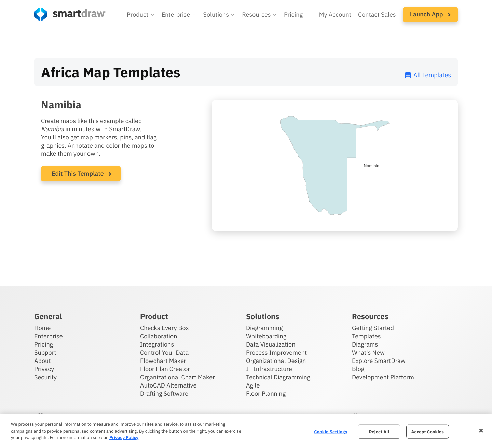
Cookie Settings (331, 431)
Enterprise (49, 336)
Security (45, 377)
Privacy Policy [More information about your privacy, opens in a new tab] (124, 438)
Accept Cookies (428, 431)
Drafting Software (164, 393)
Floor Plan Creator (165, 369)
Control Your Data (164, 352)
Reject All (379, 431)
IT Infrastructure (269, 369)
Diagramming (264, 328)
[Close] (481, 430)
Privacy (44, 369)
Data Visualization (271, 344)
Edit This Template (78, 173)
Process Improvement (276, 352)
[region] (246, 431)
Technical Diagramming (278, 377)
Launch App (430, 14)
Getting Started (373, 328)
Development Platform (383, 377)
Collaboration (159, 336)
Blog (358, 369)
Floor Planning (266, 393)
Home (42, 328)
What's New (368, 352)
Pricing (44, 344)
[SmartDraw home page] (70, 14)
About (43, 361)
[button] (141, 15)
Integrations (157, 344)
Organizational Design (276, 361)
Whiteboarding (266, 336)
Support (45, 352)
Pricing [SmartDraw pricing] (293, 15)
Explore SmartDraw (379, 361)
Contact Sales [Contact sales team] (377, 15)
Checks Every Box (165, 328)
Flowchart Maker (163, 361)
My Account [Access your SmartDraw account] (335, 15)
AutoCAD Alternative (168, 385)
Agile (253, 385)
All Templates (428, 75)
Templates (366, 336)
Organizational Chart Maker (177, 377)
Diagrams (365, 344)
